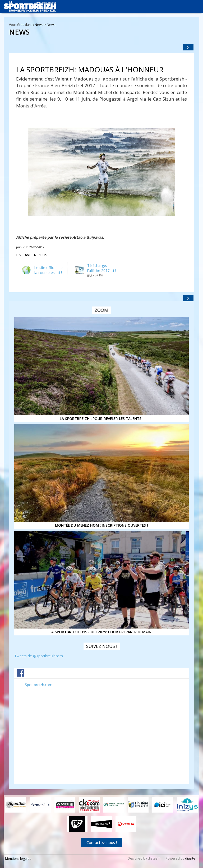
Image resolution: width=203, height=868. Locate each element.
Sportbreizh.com (39, 685)
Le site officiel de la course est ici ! (49, 270)
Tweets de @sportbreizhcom (39, 656)
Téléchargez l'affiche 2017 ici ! (101, 268)
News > (41, 25)
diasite (190, 858)
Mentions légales (18, 859)
